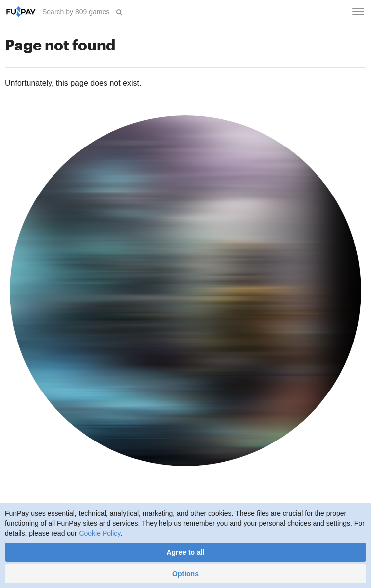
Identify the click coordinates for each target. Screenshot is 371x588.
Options (185, 574)
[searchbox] (77, 12)
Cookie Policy (100, 533)
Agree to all (185, 552)
